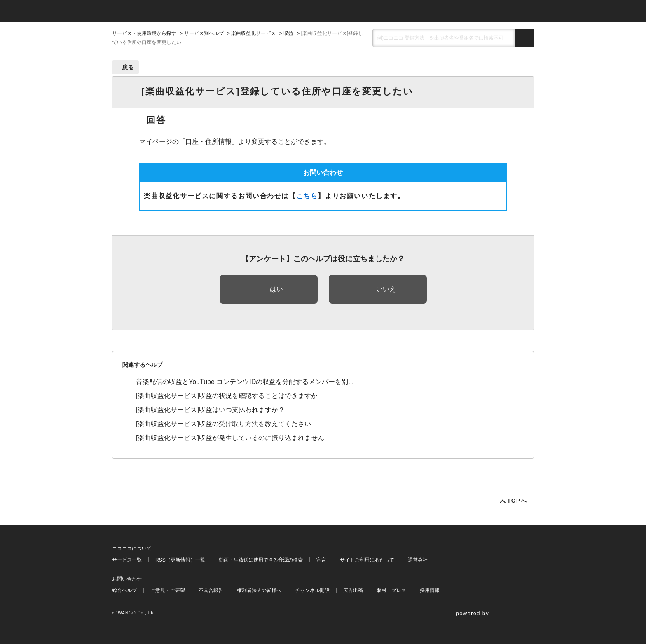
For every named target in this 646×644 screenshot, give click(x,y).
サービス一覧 (127, 560)
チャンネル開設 (312, 590)
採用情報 (430, 590)
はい (276, 289)
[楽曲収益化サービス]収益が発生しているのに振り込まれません (230, 438)
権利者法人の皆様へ (259, 590)
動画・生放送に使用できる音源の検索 (261, 560)
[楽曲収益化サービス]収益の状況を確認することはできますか (227, 396)
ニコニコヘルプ (188, 11)
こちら (307, 196)
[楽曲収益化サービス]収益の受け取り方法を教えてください (224, 424)
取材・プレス (391, 590)
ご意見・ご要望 (168, 590)
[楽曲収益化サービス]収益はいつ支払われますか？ (210, 410)
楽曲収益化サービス (253, 33)
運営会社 (418, 560)
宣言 (321, 560)
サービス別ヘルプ (204, 33)
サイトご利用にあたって (367, 560)
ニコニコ (123, 11)
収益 (288, 33)
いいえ (386, 289)
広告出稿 (353, 590)
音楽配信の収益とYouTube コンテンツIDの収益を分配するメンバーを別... (245, 382)
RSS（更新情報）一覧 (180, 560)
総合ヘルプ (124, 590)
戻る (128, 67)
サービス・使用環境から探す (144, 33)
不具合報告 (211, 590)
